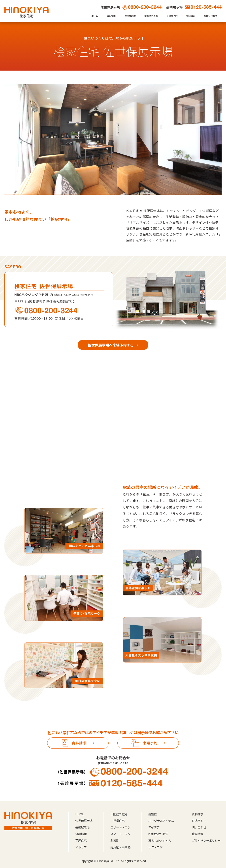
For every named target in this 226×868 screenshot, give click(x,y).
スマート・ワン (120, 834)
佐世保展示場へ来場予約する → (113, 345)
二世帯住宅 (118, 821)
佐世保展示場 (84, 821)
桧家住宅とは (151, 16)
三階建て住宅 (119, 814)
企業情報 (198, 834)
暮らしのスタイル (160, 841)
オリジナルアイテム (161, 821)
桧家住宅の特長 (158, 834)
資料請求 (191, 16)
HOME (80, 814)
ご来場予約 (172, 16)
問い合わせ (199, 827)
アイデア (154, 827)
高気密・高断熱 (120, 847)
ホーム (95, 16)
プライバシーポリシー (206, 841)
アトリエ (81, 847)
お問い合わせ (211, 16)
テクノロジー (157, 847)
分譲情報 (111, 16)
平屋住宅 (81, 841)
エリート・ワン (120, 827)
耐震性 (153, 814)
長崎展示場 (82, 827)
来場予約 (198, 821)
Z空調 (114, 841)
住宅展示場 (130, 16)
